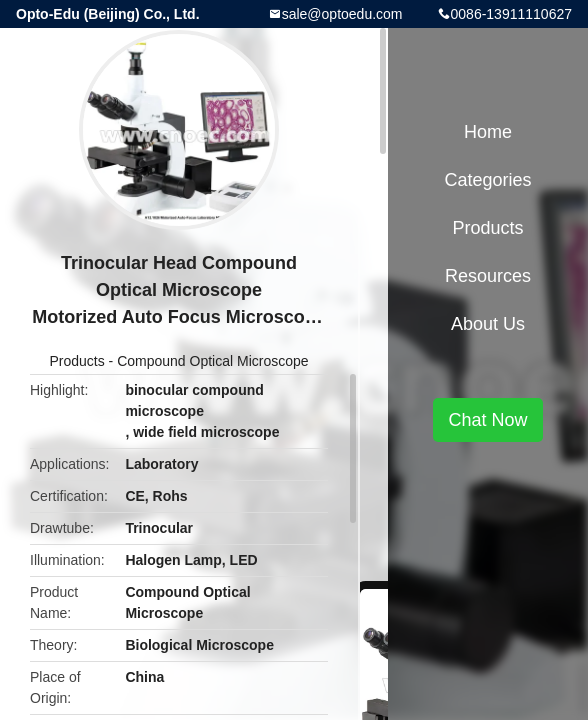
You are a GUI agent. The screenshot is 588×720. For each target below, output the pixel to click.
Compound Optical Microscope (212, 361)
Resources (488, 276)
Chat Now (487, 420)
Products (76, 361)
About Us (488, 324)
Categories (487, 180)
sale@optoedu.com (342, 14)
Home (488, 132)
